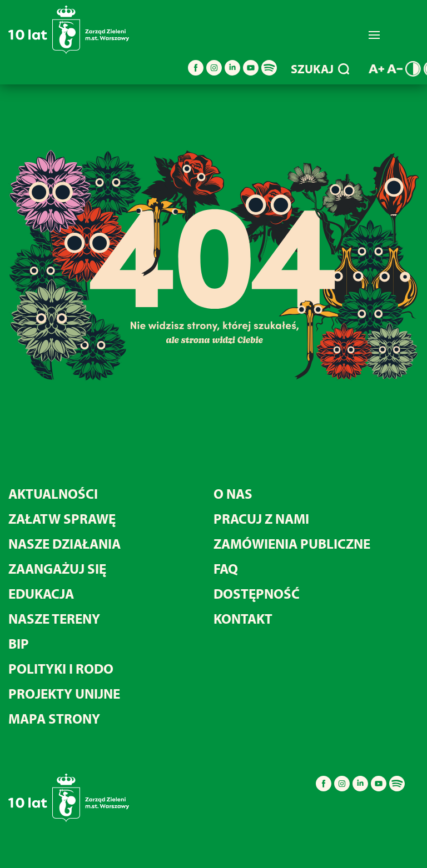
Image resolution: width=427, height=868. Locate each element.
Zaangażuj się (57, 568)
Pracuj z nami (261, 518)
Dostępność (257, 593)
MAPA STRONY (54, 718)
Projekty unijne (64, 693)
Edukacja (41, 593)
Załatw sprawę (62, 518)
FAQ (226, 568)
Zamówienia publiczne (292, 543)
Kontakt (243, 618)
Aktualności (53, 493)
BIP (19, 643)
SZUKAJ (320, 69)
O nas (233, 493)
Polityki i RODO (61, 668)
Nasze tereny (54, 618)
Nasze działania (64, 543)
